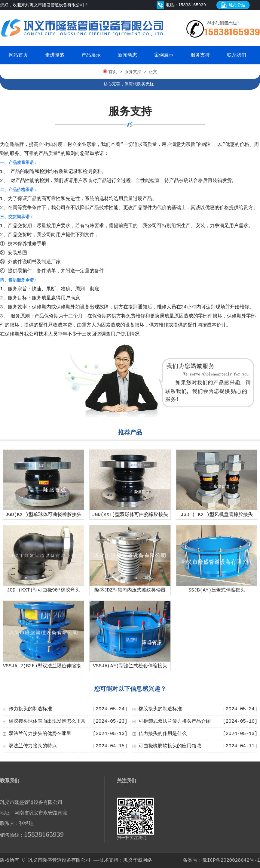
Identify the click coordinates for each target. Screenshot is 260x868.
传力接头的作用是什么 (163, 734)
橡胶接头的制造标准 (160, 709)
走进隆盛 (55, 55)
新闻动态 (127, 55)
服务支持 (200, 55)
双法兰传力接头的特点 (33, 746)
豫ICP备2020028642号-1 (231, 860)
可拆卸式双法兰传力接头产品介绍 (175, 721)
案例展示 (164, 55)
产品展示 (91, 55)
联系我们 (237, 55)
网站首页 (18, 55)
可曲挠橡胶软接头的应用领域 (170, 746)
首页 (113, 72)
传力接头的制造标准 (30, 709)
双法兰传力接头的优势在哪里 (40, 734)
